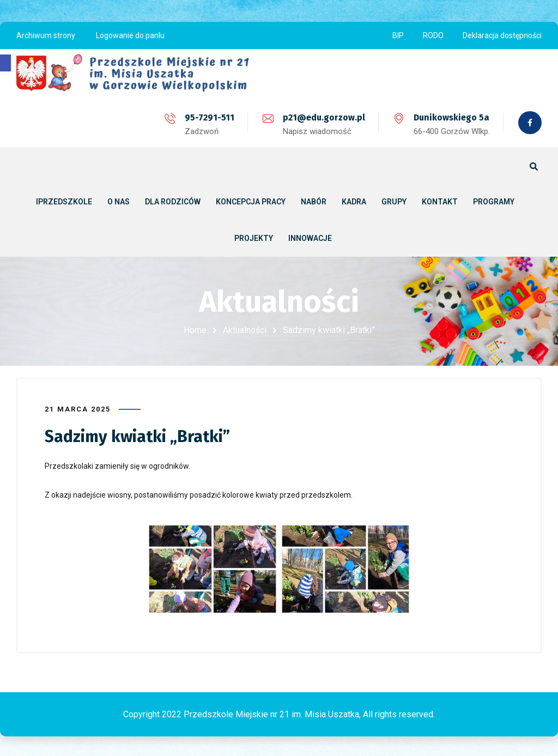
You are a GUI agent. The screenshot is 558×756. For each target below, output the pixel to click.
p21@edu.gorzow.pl (323, 117)
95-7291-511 (208, 117)
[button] (5, 63)
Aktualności (245, 330)
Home (195, 330)
